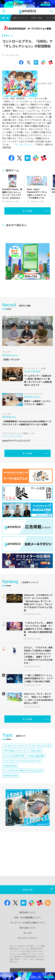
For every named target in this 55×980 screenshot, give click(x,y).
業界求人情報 (37, 18)
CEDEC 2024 (36, 759)
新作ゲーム (9, 36)
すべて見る (28, 211)
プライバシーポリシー (28, 938)
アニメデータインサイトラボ (39, 754)
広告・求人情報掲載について (28, 917)
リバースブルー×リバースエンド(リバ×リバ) (22, 769)
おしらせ (28, 933)
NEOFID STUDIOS (11, 784)
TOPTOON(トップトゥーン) (15, 759)
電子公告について (28, 928)
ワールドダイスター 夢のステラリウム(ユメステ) (23, 779)
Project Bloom (10, 774)
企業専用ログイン (27, 972)
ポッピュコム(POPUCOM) (14, 764)
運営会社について (28, 912)
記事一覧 (5, 18)
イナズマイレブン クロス (14, 754)
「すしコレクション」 (23, 144)
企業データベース (20, 18)
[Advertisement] (24, 223)
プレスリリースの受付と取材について (27, 923)
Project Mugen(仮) (36, 764)
